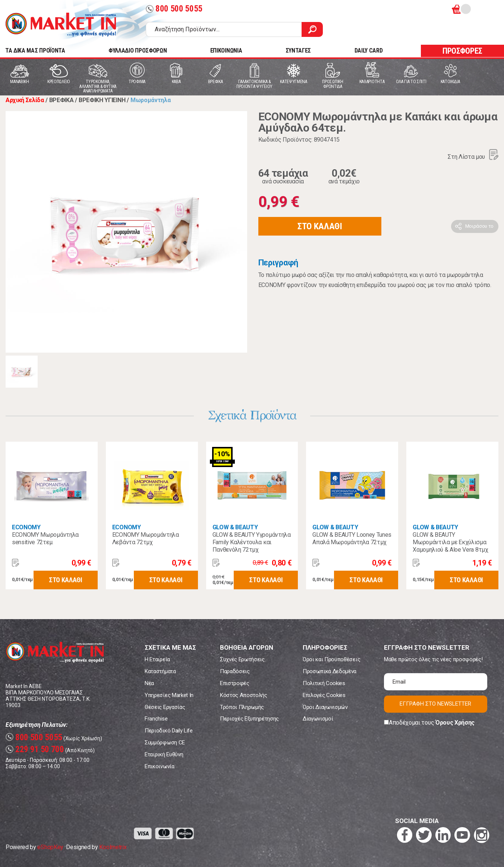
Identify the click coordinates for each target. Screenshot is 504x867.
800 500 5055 (174, 9)
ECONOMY (26, 527)
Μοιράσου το (479, 226)
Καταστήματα (160, 671)
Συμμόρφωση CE (165, 743)
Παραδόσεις (235, 671)
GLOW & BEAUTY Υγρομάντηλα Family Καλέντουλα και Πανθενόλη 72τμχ (252, 542)
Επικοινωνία (159, 766)
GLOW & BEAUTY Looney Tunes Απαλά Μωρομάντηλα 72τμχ (352, 538)
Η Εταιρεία (157, 659)
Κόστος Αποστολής (244, 695)
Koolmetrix (113, 847)
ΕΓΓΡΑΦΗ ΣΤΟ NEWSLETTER (435, 704)
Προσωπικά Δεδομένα (330, 671)
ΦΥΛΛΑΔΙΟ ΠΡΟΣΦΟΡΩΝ (138, 51)
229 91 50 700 (35, 749)
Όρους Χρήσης (455, 723)
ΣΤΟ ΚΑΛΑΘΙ (320, 226)
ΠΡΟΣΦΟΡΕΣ (462, 51)
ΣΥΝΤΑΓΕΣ (298, 51)
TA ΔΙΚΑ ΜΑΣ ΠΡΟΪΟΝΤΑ (35, 51)
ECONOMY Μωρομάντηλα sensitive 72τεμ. (45, 538)
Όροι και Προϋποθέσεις (331, 659)
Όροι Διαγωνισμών (325, 707)
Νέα (149, 683)
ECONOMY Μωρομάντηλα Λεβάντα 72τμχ (146, 538)
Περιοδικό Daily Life (169, 731)
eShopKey (50, 847)
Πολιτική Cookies (324, 683)
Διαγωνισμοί (318, 719)
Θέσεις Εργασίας (165, 707)
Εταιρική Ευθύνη (164, 754)
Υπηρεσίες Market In (169, 695)
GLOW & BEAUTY (235, 527)
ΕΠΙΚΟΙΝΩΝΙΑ (226, 51)
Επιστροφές (235, 683)
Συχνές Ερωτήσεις (242, 659)
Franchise (156, 719)
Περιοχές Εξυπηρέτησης (249, 719)
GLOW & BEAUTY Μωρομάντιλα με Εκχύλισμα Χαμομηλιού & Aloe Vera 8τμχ (450, 542)
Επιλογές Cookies (324, 695)
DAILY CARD (369, 51)
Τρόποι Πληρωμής (242, 707)
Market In (61, 25)
